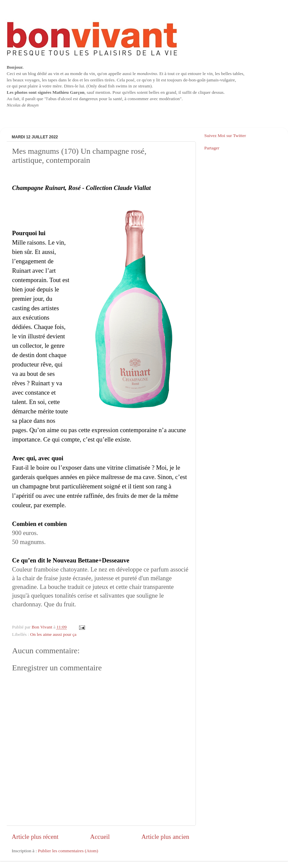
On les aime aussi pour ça (53, 634)
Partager (212, 148)
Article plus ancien (165, 837)
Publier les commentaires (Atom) (68, 851)
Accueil (100, 837)
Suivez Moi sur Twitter (225, 136)
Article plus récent (35, 837)
